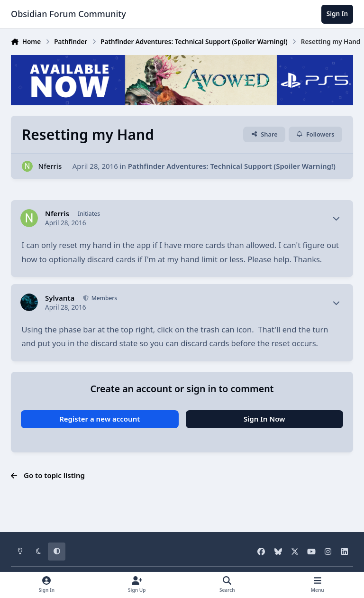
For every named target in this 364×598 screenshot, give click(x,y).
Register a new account (100, 419)
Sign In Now (264, 419)
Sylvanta (60, 298)
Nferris (50, 166)
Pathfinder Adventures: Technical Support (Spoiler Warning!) (232, 166)
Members (104, 298)
